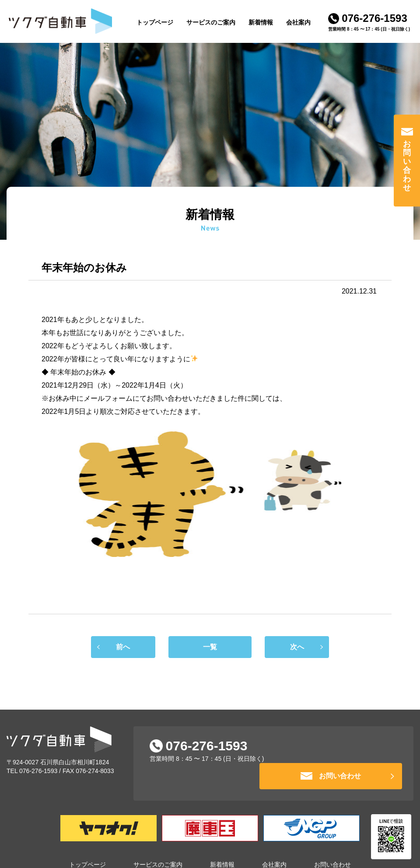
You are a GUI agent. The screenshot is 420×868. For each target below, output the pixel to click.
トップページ (155, 22)
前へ (114, 647)
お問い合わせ (407, 166)
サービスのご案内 (211, 22)
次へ (306, 647)
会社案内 (298, 22)
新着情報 (261, 22)
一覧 (210, 651)
